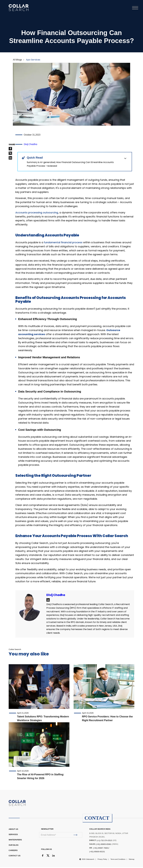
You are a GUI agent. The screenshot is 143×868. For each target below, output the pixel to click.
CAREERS (13, 851)
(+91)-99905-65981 (104, 845)
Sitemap (132, 860)
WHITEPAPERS (15, 841)
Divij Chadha (30, 145)
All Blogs (17, 61)
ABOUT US (13, 830)
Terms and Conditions (118, 860)
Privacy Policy (102, 860)
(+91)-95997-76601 (101, 849)
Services (13, 835)
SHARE (12, 145)
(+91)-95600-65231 (97, 852)
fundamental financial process (63, 243)
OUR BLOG (14, 846)
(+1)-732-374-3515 (104, 841)
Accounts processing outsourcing (37, 213)
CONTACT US (15, 856)
